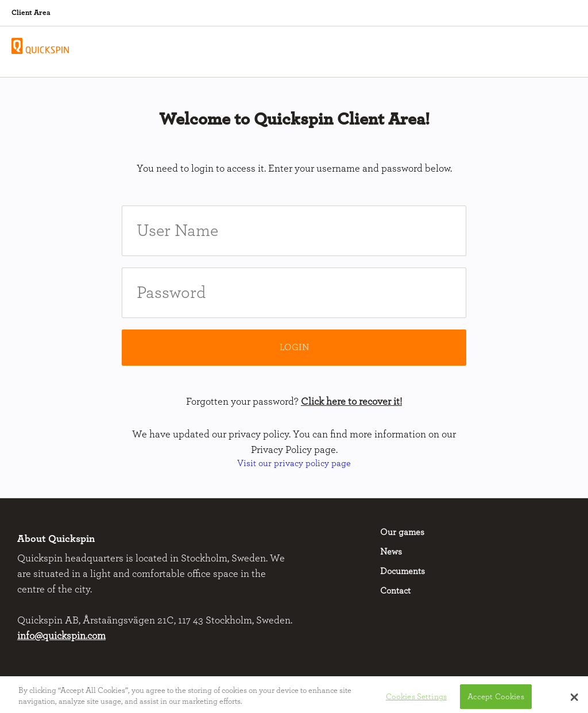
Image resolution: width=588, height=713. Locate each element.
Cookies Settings (416, 700)
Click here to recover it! (351, 402)
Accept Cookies (496, 700)
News (391, 552)
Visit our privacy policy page (294, 463)
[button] (575, 700)
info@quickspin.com (61, 636)
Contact (395, 591)
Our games (402, 532)
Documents (403, 571)
